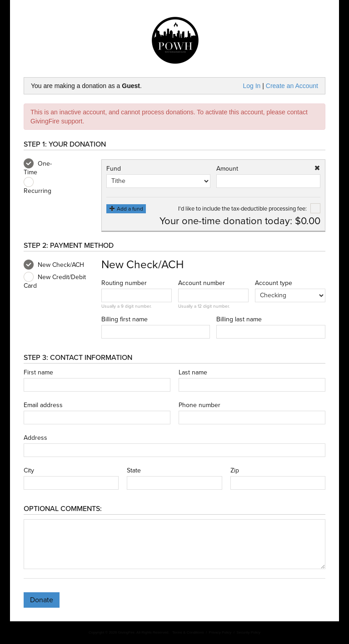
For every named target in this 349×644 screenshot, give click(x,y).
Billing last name (239, 320)
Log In (252, 86)
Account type (274, 283)
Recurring (37, 186)
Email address (43, 405)
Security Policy (249, 632)
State (134, 471)
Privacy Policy (220, 632)
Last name (193, 373)
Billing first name (125, 320)
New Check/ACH (54, 265)
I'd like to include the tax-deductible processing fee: (249, 209)
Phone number (199, 405)
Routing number (124, 283)
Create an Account (292, 86)
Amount (227, 169)
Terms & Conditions (188, 632)
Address (35, 438)
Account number (202, 283)
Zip (235, 471)
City (29, 471)
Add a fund (126, 209)
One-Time (38, 167)
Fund (114, 169)
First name (38, 373)
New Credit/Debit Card (55, 281)
